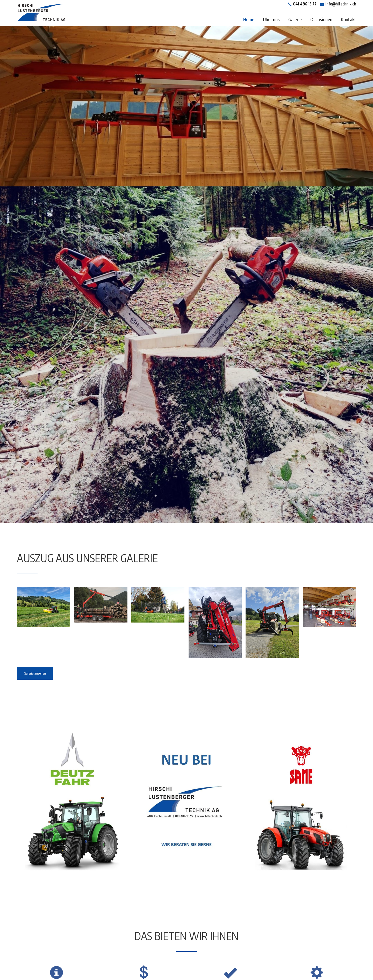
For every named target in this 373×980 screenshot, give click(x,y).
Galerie (295, 19)
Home (249, 19)
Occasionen (321, 19)
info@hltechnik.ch (341, 4)
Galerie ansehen (35, 673)
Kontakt (349, 19)
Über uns (271, 19)
